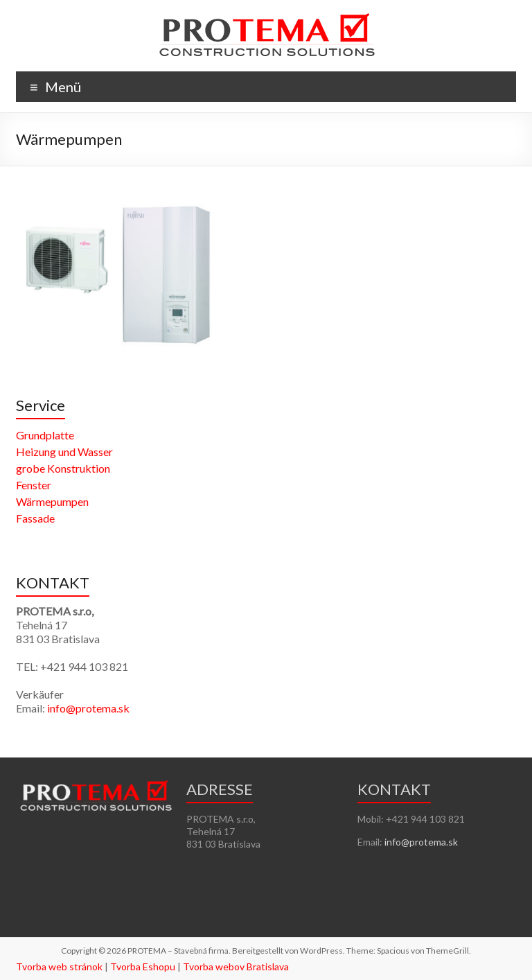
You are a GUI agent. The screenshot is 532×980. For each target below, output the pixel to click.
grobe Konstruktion (63, 468)
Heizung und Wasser (64, 452)
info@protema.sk (88, 708)
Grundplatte (45, 435)
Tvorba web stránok (59, 966)
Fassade (35, 518)
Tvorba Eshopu (143, 966)
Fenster (34, 485)
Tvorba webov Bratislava (236, 966)
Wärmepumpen (52, 501)
